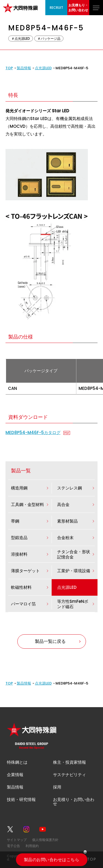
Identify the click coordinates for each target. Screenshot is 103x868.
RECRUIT (56, 8)
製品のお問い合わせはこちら (51, 860)
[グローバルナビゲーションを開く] (96, 8)
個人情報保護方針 (45, 840)
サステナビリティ (69, 775)
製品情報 (24, 68)
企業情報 (15, 775)
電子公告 (13, 846)
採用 (57, 787)
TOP (9, 68)
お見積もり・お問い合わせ (78, 8)
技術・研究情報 (21, 799)
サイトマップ (17, 840)
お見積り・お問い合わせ (74, 802)
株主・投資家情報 (69, 762)
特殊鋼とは (17, 762)
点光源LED (43, 68)
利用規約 (32, 846)
